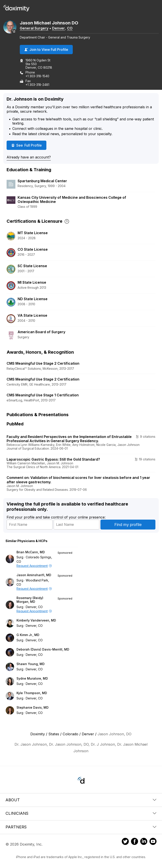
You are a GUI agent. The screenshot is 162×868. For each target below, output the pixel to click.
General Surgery (34, 28)
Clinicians (81, 813)
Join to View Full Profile (46, 50)
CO (70, 28)
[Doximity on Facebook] (135, 842)
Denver (58, 28)
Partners (81, 827)
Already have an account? (29, 157)
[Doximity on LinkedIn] (144, 842)
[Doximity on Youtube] (153, 842)
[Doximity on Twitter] (125, 842)
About (81, 800)
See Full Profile (29, 145)
